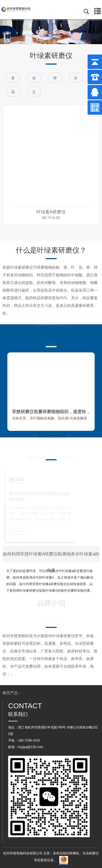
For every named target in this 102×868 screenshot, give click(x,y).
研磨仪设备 (55, 79)
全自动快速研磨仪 (34, 79)
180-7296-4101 (29, 740)
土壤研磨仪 (34, 93)
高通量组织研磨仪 (13, 93)
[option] (51, 165)
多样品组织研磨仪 (13, 79)
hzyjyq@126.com (30, 747)
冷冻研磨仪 (76, 79)
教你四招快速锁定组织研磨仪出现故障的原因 (37, 497)
